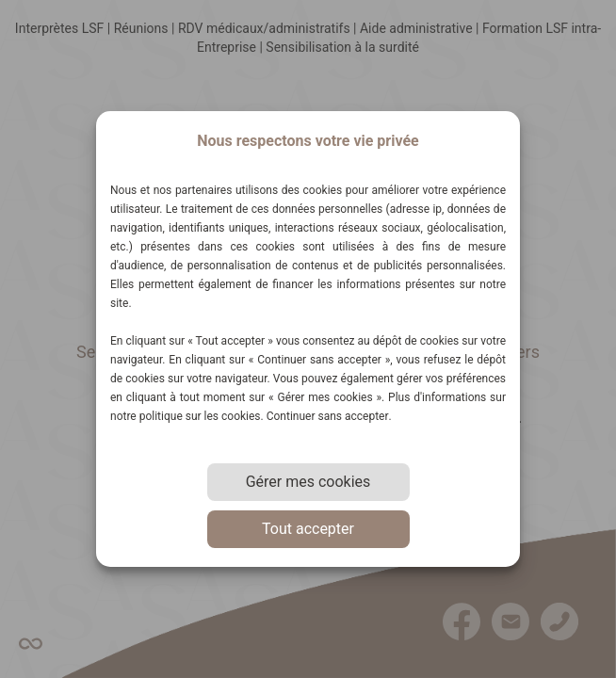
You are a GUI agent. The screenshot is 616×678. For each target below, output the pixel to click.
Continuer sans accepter (328, 416)
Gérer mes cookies (308, 482)
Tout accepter (308, 529)
